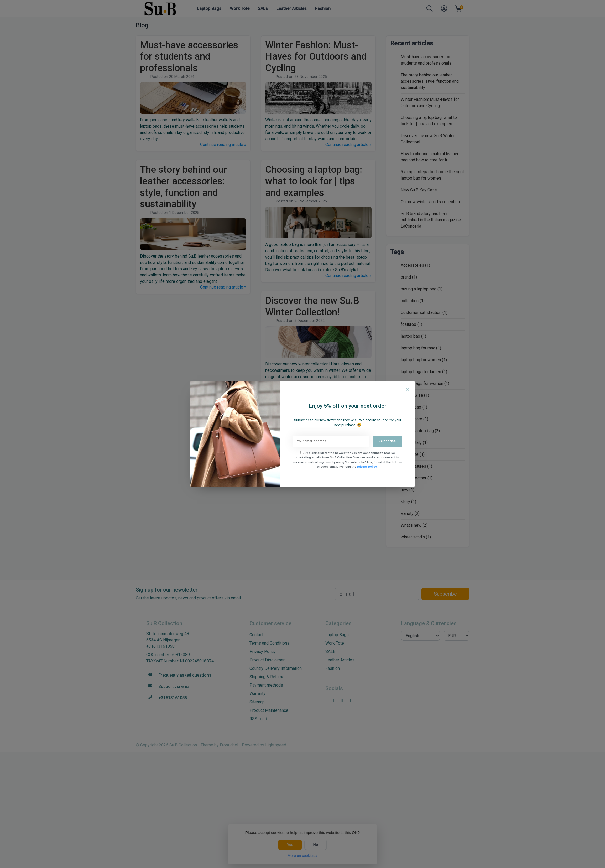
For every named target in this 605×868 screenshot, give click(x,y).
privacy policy (367, 467)
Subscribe (388, 441)
